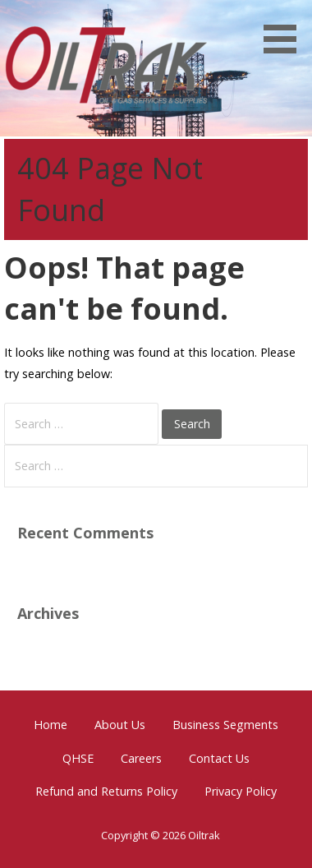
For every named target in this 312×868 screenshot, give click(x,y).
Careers (141, 758)
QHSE (78, 758)
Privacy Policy (241, 791)
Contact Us (219, 758)
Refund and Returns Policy (106, 791)
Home (50, 725)
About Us (120, 725)
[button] (286, 30)
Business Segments (225, 725)
